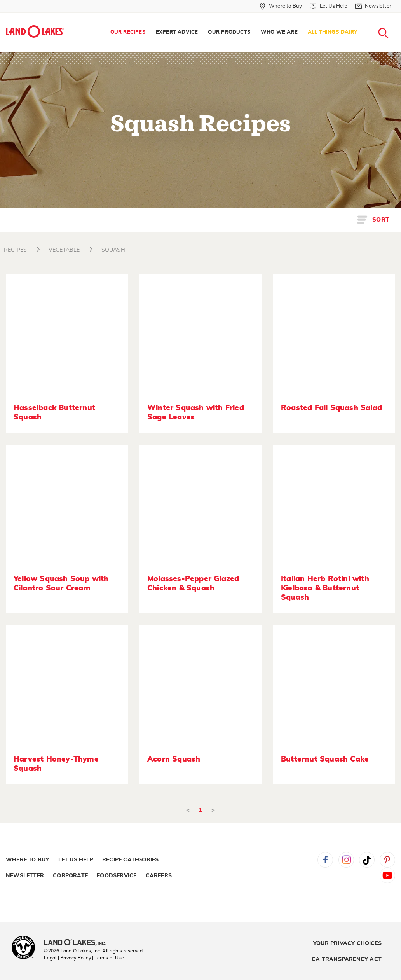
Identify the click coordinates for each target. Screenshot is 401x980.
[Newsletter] (373, 6)
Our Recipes (128, 32)
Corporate (70, 876)
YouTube (387, 875)
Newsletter (25, 876)
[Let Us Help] (328, 6)
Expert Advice (177, 32)
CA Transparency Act (347, 959)
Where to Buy (27, 860)
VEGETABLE (64, 250)
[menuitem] (128, 33)
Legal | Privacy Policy (67, 958)
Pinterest (387, 860)
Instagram (346, 860)
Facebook (325, 860)
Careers (159, 876)
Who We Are (279, 32)
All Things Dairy (332, 32)
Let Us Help (76, 860)
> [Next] (213, 810)
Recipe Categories (130, 860)
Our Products (229, 32)
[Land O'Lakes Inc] (78, 943)
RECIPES (15, 250)
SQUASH (113, 250)
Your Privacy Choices (347, 943)
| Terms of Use (108, 958)
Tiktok (367, 860)
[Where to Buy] (281, 6)
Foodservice (117, 876)
